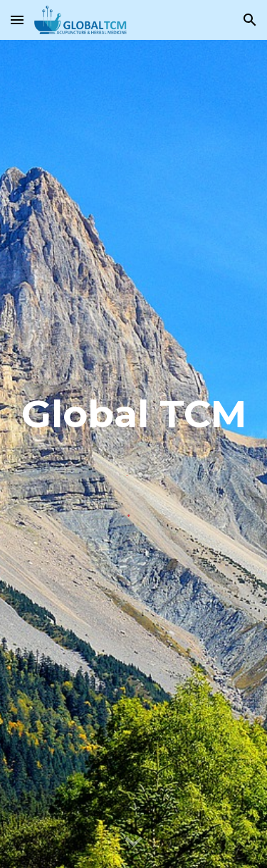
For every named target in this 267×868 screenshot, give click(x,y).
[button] (17, 20)
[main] (134, 420)
